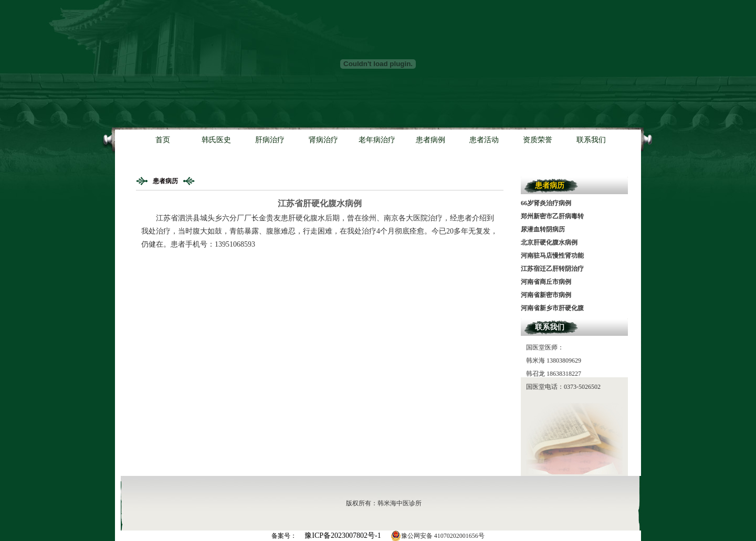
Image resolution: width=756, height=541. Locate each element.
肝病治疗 (270, 140)
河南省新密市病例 (546, 295)
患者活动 (484, 140)
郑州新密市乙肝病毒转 (552, 216)
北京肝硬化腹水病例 (549, 242)
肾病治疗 (323, 140)
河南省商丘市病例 (546, 282)
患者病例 (430, 140)
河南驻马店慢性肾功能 (552, 256)
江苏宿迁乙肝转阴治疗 (552, 269)
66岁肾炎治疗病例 (546, 203)
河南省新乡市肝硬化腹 (552, 308)
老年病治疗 (377, 140)
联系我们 (591, 140)
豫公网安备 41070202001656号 (438, 536)
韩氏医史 (216, 140)
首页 (163, 140)
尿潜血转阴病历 (543, 229)
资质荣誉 (538, 140)
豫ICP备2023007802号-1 (343, 535)
